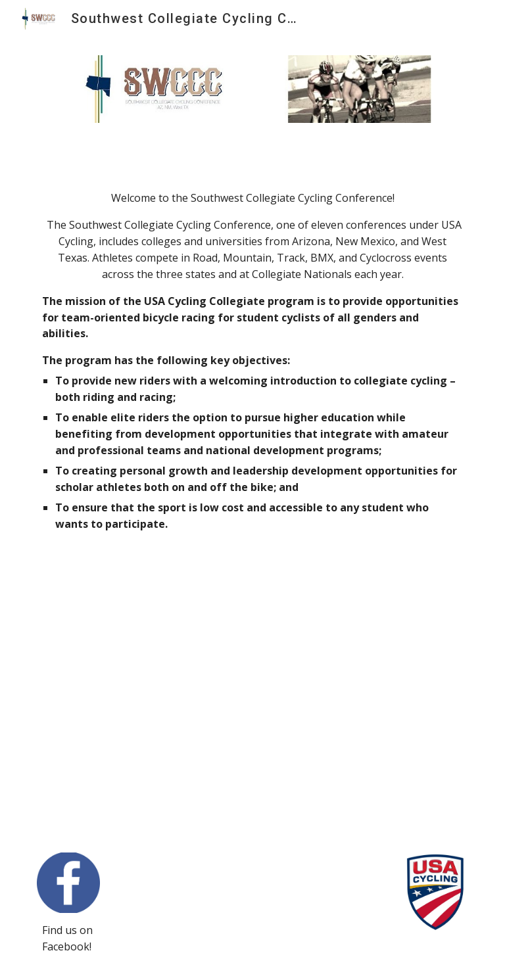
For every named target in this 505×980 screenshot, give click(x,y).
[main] (252, 375)
